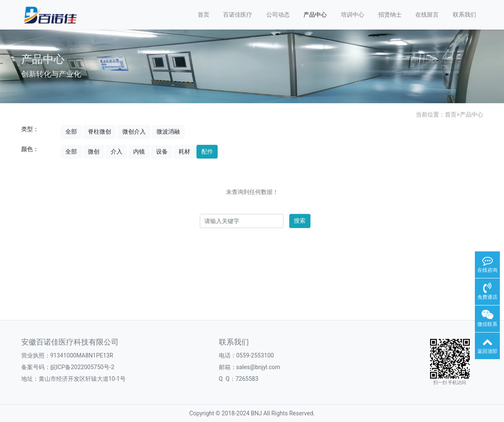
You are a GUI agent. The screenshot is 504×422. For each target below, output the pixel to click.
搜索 (300, 221)
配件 (207, 151)
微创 (94, 151)
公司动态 (278, 15)
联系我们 (464, 15)
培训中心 (353, 15)
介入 (117, 151)
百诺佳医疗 (238, 15)
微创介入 (134, 132)
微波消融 (168, 132)
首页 (204, 15)
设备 (162, 151)
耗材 (184, 151)
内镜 (139, 151)
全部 (71, 132)
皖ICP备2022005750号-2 (82, 367)
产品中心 (315, 15)
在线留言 (427, 15)
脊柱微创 (99, 132)
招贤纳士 (390, 15)
